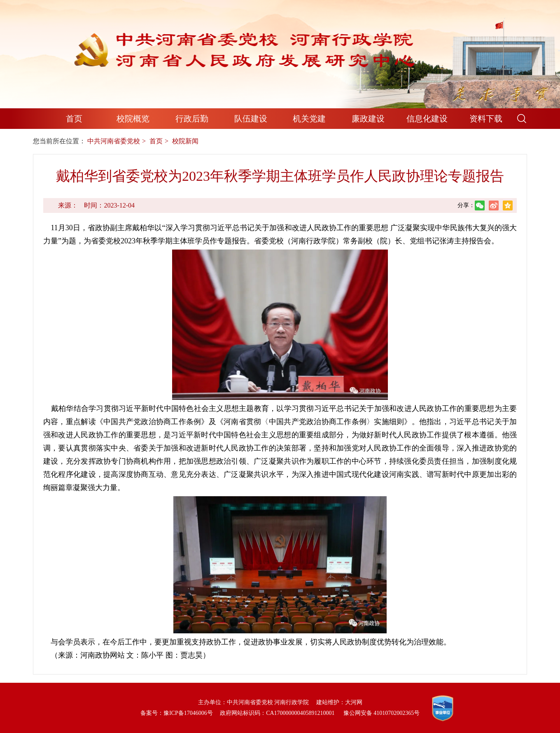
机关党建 (309, 119)
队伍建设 (251, 119)
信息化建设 (427, 119)
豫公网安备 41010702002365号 (382, 713)
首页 (74, 119)
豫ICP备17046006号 (188, 713)
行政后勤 (192, 119)
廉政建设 (368, 119)
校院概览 (133, 119)
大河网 (354, 702)
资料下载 (486, 119)
